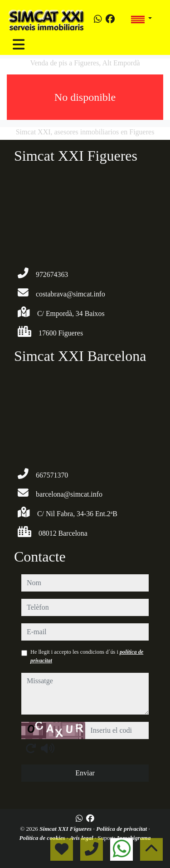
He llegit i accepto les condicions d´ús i (87, 656)
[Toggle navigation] (19, 44)
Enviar (85, 773)
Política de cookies (43, 838)
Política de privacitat (122, 829)
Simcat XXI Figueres (66, 829)
